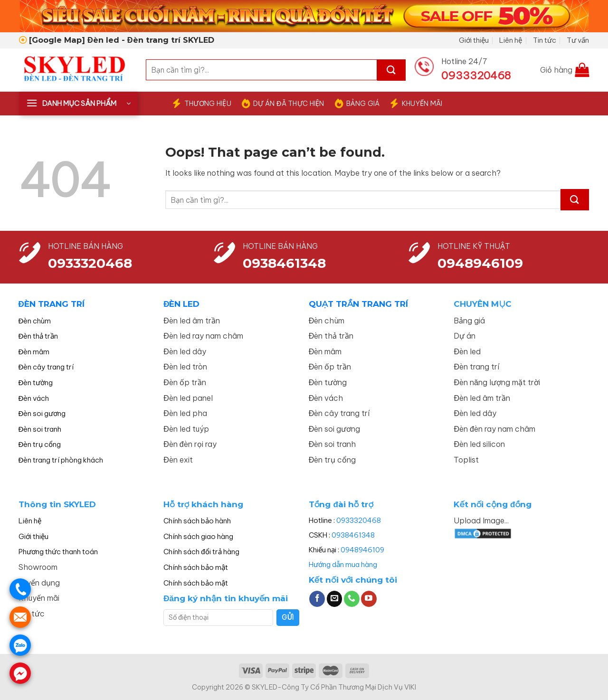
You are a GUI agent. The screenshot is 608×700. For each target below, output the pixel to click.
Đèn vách (34, 398)
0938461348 (353, 535)
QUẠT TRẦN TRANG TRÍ (358, 304)
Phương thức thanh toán (58, 552)
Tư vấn (578, 40)
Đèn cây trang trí (46, 367)
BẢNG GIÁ (357, 104)
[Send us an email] (335, 599)
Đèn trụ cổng (40, 444)
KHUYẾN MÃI (416, 104)
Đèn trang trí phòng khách (61, 460)
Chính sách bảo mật (196, 567)
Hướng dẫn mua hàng (343, 564)
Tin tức (545, 40)
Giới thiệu (474, 40)
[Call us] (352, 599)
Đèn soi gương (42, 413)
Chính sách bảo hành (197, 521)
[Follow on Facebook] (317, 599)
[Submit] (391, 70)
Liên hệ (511, 40)
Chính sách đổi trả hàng (201, 552)
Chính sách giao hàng (198, 536)
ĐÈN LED (181, 304)
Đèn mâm (34, 352)
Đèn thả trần (38, 336)
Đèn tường (36, 383)
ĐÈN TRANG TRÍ (52, 304)
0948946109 (362, 550)
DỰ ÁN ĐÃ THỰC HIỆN (283, 104)
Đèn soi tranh (40, 429)
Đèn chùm (35, 321)
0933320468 (90, 263)
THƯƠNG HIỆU (202, 104)
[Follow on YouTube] (369, 599)
